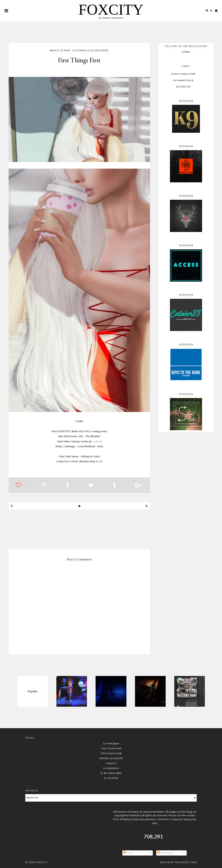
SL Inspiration (111, 768)
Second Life (183, 87)
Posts (128, 853)
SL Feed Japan (111, 744)
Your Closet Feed (111, 749)
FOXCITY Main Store (183, 74)
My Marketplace (183, 81)
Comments (165, 853)
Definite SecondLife (111, 758)
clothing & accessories (91, 51)
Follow (186, 52)
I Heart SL (111, 763)
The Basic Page (186, 862)
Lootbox (96, 441)
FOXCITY (111, 10)
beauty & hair (60, 51)
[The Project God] (111, 754)
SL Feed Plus (111, 778)
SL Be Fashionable (111, 773)
